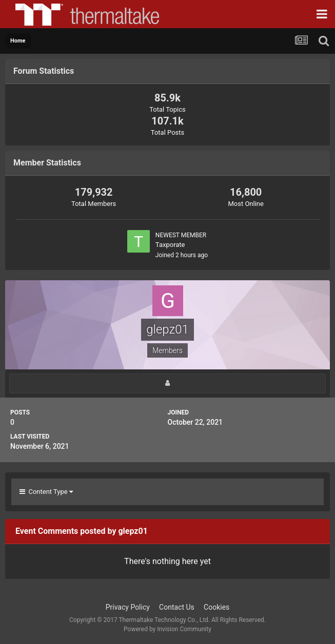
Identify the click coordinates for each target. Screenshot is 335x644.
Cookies (216, 607)
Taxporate (170, 245)
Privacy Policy (128, 607)
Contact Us (177, 607)
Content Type (46, 492)
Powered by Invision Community (167, 629)
